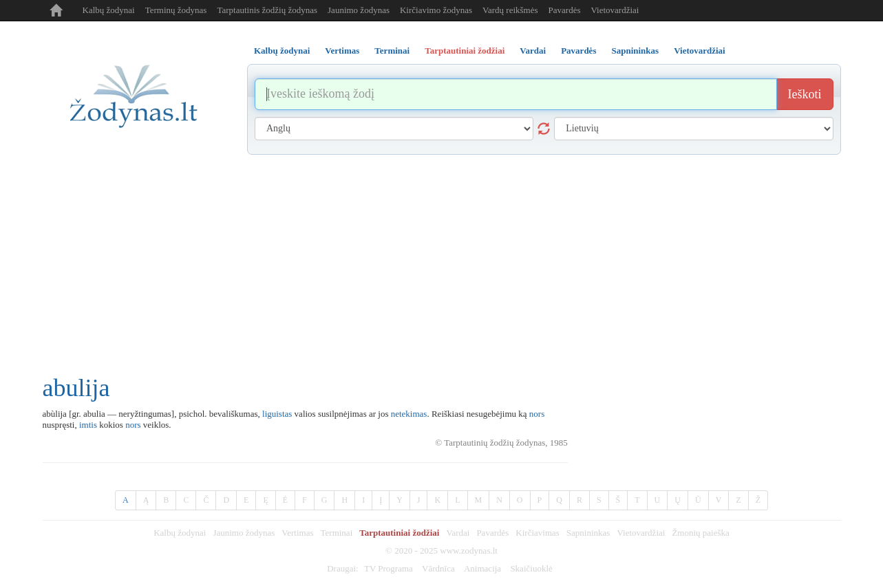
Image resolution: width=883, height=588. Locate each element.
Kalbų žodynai (109, 10)
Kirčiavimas (538, 533)
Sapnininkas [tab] (635, 51)
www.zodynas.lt (469, 551)
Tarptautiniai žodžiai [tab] (465, 51)
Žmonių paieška (700, 533)
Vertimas (297, 533)
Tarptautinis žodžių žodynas (267, 10)
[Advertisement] (442, 258)
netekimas (409, 414)
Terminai (337, 533)
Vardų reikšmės (510, 10)
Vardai (458, 533)
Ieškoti (805, 94)
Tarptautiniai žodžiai (399, 533)
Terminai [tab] (392, 51)
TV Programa (389, 568)
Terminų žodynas (176, 10)
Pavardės (565, 10)
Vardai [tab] (533, 51)
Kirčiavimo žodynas (436, 10)
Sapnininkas (588, 533)
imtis (88, 425)
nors (537, 414)
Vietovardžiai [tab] (700, 51)
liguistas (277, 414)
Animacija (482, 568)
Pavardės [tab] (578, 51)
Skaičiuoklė (531, 568)
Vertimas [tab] (342, 51)
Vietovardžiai (615, 10)
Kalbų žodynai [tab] (282, 51)
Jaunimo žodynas (359, 10)
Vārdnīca (438, 568)
